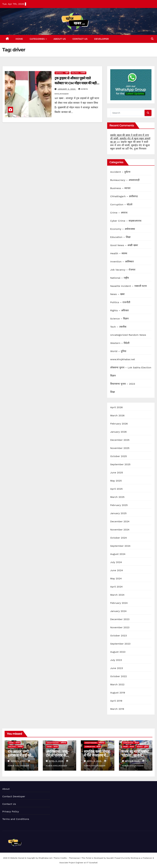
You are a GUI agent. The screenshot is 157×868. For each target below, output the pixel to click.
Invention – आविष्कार (122, 262)
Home (19, 39)
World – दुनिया (118, 351)
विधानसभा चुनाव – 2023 (123, 384)
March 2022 (117, 684)
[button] (152, 39)
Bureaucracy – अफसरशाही (125, 180)
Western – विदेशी (120, 343)
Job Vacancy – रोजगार (123, 270)
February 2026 (119, 424)
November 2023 (120, 627)
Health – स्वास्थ (119, 253)
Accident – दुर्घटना (120, 172)
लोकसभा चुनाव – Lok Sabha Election (131, 367)
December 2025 (120, 440)
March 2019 (117, 709)
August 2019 (118, 693)
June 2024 (117, 570)
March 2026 (117, 415)
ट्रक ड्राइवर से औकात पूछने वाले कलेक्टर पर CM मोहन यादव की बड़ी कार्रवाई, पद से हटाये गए (76, 83)
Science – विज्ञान (120, 319)
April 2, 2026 (133, 761)
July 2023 (116, 660)
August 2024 (118, 554)
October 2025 (119, 456)
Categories (37, 39)
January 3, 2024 (67, 89)
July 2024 (116, 562)
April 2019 (116, 701)
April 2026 (117, 407)
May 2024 (116, 578)
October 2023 (119, 636)
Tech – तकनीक (118, 327)
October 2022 (119, 676)
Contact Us (80, 39)
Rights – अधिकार (120, 310)
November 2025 (120, 448)
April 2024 (116, 587)
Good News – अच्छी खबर (124, 245)
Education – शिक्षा (120, 237)
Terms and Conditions (16, 819)
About (6, 789)
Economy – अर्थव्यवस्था (123, 229)
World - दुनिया (142, 747)
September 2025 (120, 464)
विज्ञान (113, 376)
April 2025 (116, 489)
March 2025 (117, 497)
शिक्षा (113, 392)
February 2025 (119, 505)
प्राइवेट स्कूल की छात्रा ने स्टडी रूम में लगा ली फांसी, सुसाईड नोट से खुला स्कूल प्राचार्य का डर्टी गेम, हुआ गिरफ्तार (130, 145)
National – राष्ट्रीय (62, 73)
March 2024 (117, 595)
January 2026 (118, 432)
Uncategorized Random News (128, 335)
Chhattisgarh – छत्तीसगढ (124, 196)
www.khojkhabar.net (123, 359)
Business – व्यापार (120, 188)
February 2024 (119, 603)
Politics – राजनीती (78, 73)
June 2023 (117, 668)
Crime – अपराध (119, 213)
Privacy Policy (11, 811)
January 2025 (118, 513)
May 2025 (116, 481)
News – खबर (118, 294)
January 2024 (118, 611)
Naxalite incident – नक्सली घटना (128, 286)
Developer (101, 39)
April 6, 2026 (18, 761)
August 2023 (118, 652)
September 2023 (120, 644)
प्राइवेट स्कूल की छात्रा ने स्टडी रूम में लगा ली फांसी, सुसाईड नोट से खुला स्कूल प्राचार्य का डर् (130, 138)
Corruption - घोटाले (93, 747)
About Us (60, 39)
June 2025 (117, 473)
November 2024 (120, 530)
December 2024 (120, 521)
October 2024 (119, 538)
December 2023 (120, 619)
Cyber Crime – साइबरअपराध (126, 221)
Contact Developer (14, 796)
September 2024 (120, 546)
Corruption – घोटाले (121, 204)
